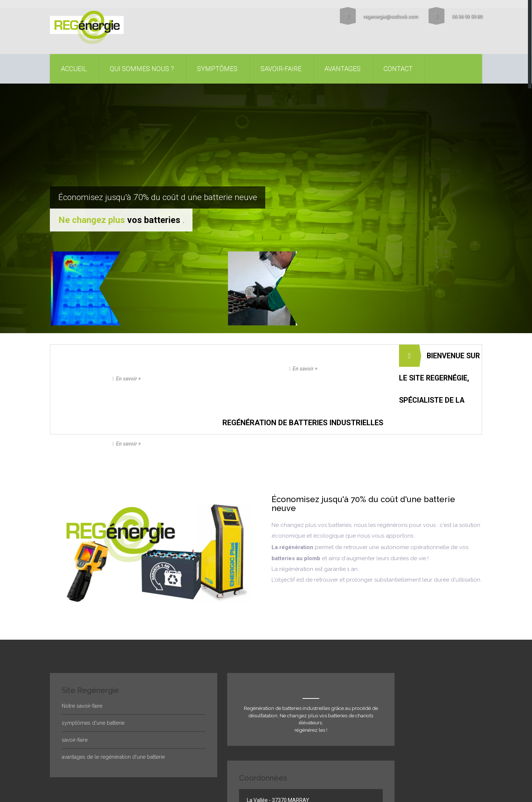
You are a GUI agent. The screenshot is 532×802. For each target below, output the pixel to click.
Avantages (342, 67)
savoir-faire (75, 684)
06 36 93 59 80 (455, 15)
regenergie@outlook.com (378, 15)
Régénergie (93, 753)
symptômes (217, 67)
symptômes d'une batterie (93, 667)
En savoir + (159, 300)
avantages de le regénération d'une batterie (113, 701)
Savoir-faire (281, 67)
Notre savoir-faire (82, 650)
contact (398, 67)
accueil (74, 67)
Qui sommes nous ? (142, 67)
